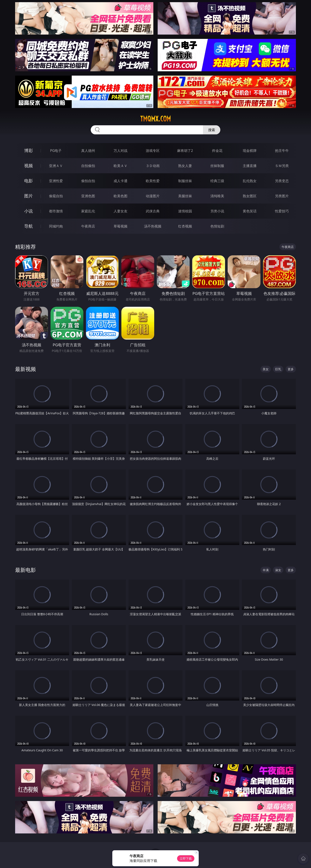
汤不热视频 (153, 226)
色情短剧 (217, 226)
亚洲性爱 (56, 181)
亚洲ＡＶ (56, 166)
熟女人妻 (185, 166)
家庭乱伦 (88, 211)
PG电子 (56, 151)
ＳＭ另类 (282, 166)
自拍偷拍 (88, 166)
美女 (266, 369)
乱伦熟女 (250, 181)
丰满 (266, 570)
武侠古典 (153, 211)
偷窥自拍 (56, 196)
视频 (29, 166)
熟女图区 (250, 196)
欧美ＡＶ (121, 166)
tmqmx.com (155, 119)
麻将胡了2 (185, 151)
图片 (29, 196)
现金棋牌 (250, 151)
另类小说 (217, 211)
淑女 (278, 570)
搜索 (212, 130)
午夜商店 (88, 226)
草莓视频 (121, 226)
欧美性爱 (153, 181)
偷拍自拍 (88, 181)
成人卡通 (121, 181)
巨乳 (278, 369)
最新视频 (25, 369)
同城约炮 (56, 226)
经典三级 (217, 181)
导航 (29, 226)
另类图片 (282, 196)
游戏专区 (153, 151)
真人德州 (88, 151)
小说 (29, 211)
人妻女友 (121, 211)
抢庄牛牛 (282, 151)
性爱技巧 (282, 211)
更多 (291, 369)
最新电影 (25, 570)
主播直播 (250, 166)
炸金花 (217, 151)
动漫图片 (153, 196)
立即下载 (186, 858)
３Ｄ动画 (153, 166)
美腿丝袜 (185, 196)
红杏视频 (185, 226)
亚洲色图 (88, 196)
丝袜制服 (217, 166)
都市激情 (56, 211)
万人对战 (121, 151)
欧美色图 (121, 196)
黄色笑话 (250, 211)
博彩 (29, 150)
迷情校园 (185, 211)
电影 (29, 181)
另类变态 (282, 181)
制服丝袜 (185, 181)
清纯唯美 (217, 196)
